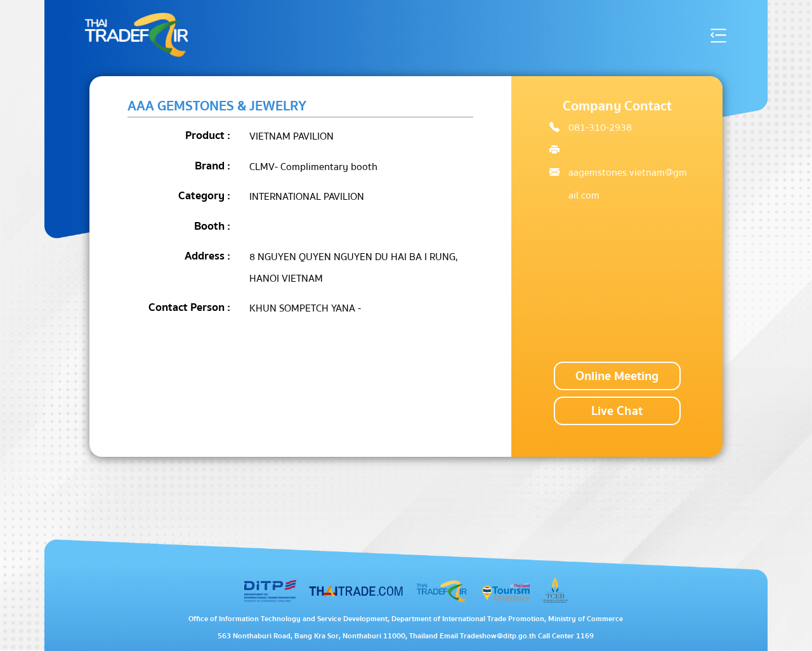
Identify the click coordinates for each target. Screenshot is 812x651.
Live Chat (617, 411)
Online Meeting (617, 376)
